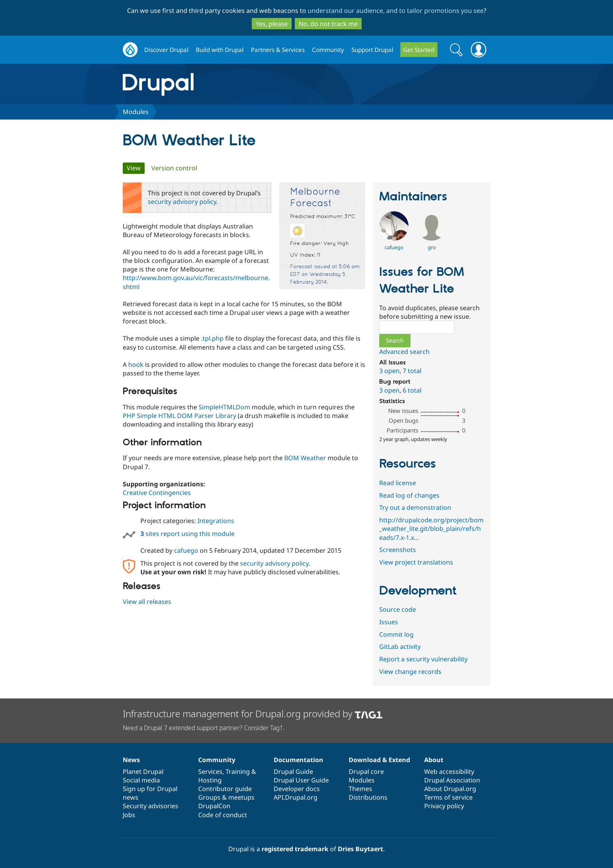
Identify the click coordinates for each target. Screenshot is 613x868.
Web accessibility (449, 772)
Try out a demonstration (415, 507)
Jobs (129, 815)
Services (210, 772)
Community (328, 50)
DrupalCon (214, 806)
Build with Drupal (220, 50)
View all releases (147, 602)
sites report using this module (187, 534)
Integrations (216, 521)
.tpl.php (212, 338)
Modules (136, 112)
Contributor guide (225, 789)
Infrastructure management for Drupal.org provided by (253, 714)
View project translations (416, 562)
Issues (389, 622)
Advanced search (404, 352)
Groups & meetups (226, 797)
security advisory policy (182, 202)
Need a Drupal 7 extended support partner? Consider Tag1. (204, 728)
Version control (174, 168)
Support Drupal (372, 50)
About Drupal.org (450, 789)
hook (136, 364)
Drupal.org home (130, 50)
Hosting (210, 780)
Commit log (396, 634)
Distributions (368, 797)
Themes (360, 789)
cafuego (186, 550)
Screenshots (398, 550)
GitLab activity (400, 647)
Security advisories (151, 806)
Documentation (298, 760)
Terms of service (448, 797)
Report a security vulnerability (423, 659)
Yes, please (272, 24)
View (136, 168)
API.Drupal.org (296, 797)
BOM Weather (305, 458)
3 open (389, 371)
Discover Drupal (166, 50)
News (131, 760)
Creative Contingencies (157, 493)
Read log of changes (409, 495)
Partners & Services (278, 50)
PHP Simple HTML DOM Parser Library (179, 416)
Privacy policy (444, 806)
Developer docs (297, 789)
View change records (410, 672)
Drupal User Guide (301, 780)
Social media (141, 780)
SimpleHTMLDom (224, 407)
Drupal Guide (293, 772)
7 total (412, 371)
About (434, 760)
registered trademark (295, 849)
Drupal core (366, 772)
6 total (412, 390)
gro (432, 247)
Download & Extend (379, 760)
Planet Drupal (143, 772)
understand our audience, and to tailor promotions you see (396, 11)
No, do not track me (328, 24)
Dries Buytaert (360, 849)
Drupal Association (452, 780)
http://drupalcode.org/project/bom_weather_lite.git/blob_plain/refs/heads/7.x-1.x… (431, 529)
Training (238, 772)
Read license (398, 483)
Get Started (419, 50)
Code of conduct (223, 815)
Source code (398, 609)
